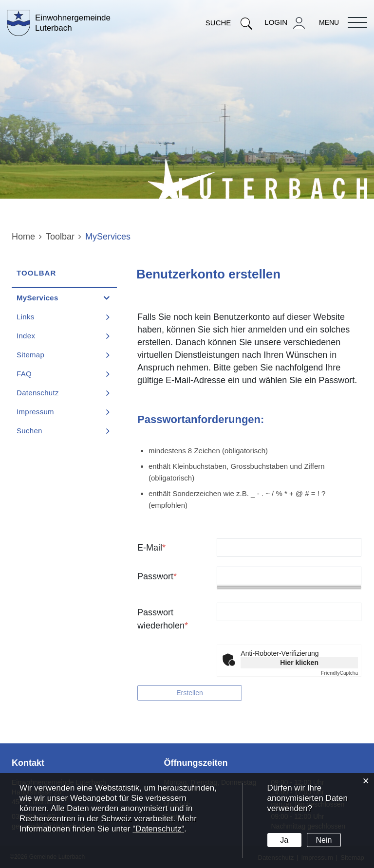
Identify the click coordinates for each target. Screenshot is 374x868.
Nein (324, 840)
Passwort (157, 576)
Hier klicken (299, 663)
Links (26, 317)
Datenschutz (38, 393)
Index (26, 336)
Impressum (35, 412)
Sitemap (30, 355)
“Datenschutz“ (158, 829)
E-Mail (151, 548)
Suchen (29, 431)
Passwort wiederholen (163, 619)
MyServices (61, 297)
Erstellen (189, 693)
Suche (229, 23)
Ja (284, 840)
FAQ (24, 374)
